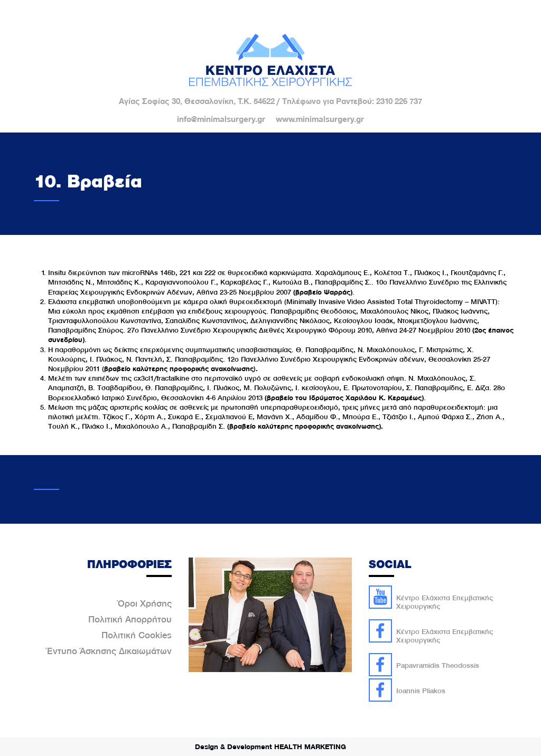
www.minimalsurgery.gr (320, 119)
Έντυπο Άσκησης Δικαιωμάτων (109, 651)
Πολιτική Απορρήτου (130, 619)
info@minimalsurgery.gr (221, 119)
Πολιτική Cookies (137, 635)
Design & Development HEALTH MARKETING (270, 746)
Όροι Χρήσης (145, 603)
